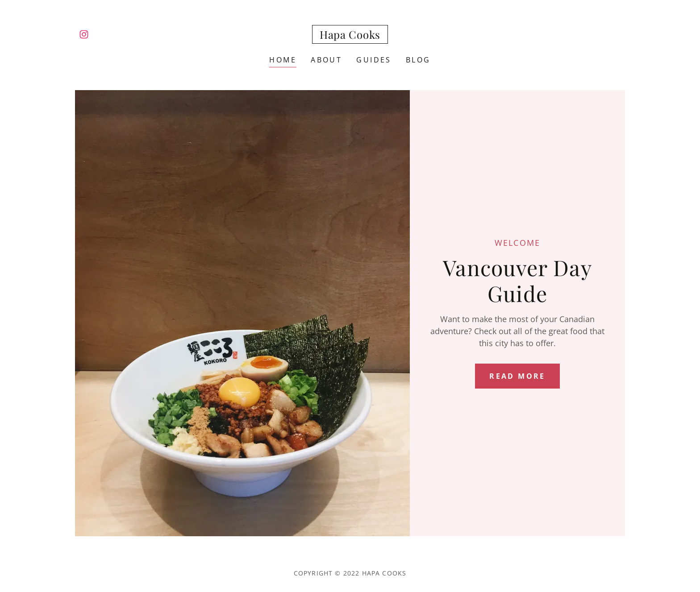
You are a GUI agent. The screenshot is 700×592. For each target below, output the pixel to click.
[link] (84, 34)
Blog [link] (418, 60)
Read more (517, 376)
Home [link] (283, 60)
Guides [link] (374, 60)
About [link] (326, 60)
